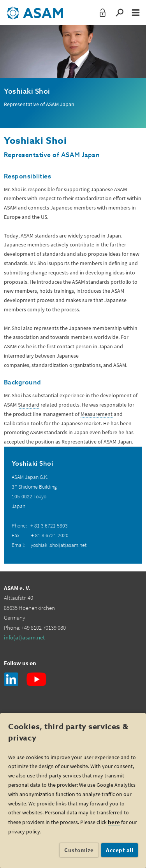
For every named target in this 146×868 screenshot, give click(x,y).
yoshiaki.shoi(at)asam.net (59, 545)
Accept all (120, 850)
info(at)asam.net (24, 637)
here (114, 822)
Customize (79, 850)
